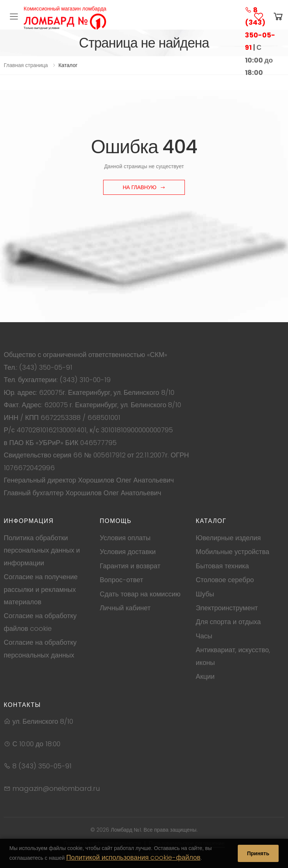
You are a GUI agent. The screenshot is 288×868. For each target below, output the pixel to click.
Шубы (205, 594)
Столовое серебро (225, 580)
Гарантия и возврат (130, 566)
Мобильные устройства (232, 552)
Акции (205, 676)
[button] (278, 17)
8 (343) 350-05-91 (38, 766)
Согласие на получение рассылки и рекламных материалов (41, 589)
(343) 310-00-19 (85, 380)
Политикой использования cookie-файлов (133, 857)
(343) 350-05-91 (46, 367)
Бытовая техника (222, 566)
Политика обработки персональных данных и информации (42, 550)
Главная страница (26, 65)
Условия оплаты (125, 538)
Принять (258, 853)
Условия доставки (128, 552)
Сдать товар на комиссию (140, 594)
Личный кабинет (125, 608)
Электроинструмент (227, 608)
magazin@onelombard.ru (52, 788)
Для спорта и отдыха (228, 622)
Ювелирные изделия (228, 538)
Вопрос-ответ (121, 580)
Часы (204, 636)
